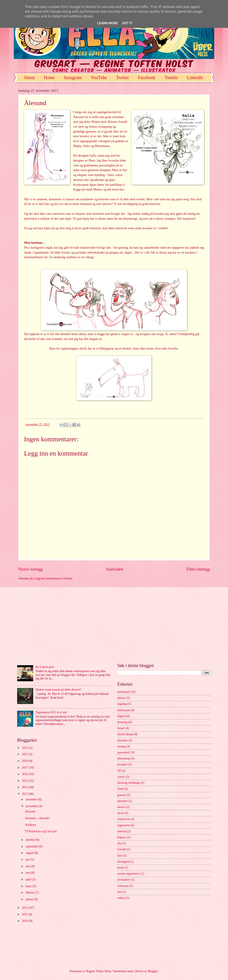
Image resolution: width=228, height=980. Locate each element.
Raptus (122, 837)
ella (120, 843)
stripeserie (124, 819)
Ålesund (30, 811)
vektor (121, 898)
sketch (121, 807)
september (32, 846)
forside (122, 849)
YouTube (99, 78)
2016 (25, 774)
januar (30, 899)
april (29, 879)
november (32, 806)
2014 (25, 787)
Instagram (73, 78)
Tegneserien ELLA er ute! (52, 712)
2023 (25, 754)
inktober (122, 801)
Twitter (123, 78)
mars (29, 886)
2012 (25, 908)
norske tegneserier (129, 874)
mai (28, 873)
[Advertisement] (114, 625)
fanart (121, 728)
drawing (122, 722)
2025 (25, 748)
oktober (31, 840)
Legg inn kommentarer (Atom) (53, 578)
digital (121, 716)
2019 (25, 761)
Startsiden (115, 569)
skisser (122, 698)
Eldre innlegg (198, 569)
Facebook (147, 78)
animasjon (124, 710)
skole (121, 813)
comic (121, 777)
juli (28, 860)
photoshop (124, 758)
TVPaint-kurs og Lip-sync (41, 831)
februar (30, 893)
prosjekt (122, 764)
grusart (122, 795)
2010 (25, 921)
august (30, 853)
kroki (121, 868)
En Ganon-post (45, 667)
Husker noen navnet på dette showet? (59, 690)
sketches (123, 740)
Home (49, 78)
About (29, 78)
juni (28, 866)
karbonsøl (123, 692)
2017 (25, 768)
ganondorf (124, 752)
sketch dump (125, 734)
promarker (124, 880)
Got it (127, 23)
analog (121, 746)
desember (32, 799)
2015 (25, 781)
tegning (122, 704)
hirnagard (123, 862)
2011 (25, 914)
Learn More (108, 23)
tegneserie (124, 825)
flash (120, 789)
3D (119, 771)
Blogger (153, 971)
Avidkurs (30, 825)
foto (120, 856)
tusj (120, 892)
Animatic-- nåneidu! (37, 818)
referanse (123, 886)
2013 (25, 794)
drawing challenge (129, 783)
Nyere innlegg (31, 569)
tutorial (122, 831)
